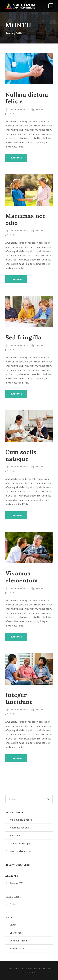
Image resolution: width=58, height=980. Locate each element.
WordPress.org (18, 948)
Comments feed (18, 941)
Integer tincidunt (19, 698)
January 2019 (17, 883)
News (13, 113)
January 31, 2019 (19, 109)
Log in (13, 925)
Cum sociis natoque (21, 455)
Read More (16, 158)
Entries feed (16, 933)
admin (39, 109)
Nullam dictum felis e (27, 98)
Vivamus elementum (22, 577)
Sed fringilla (23, 337)
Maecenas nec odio (26, 219)
